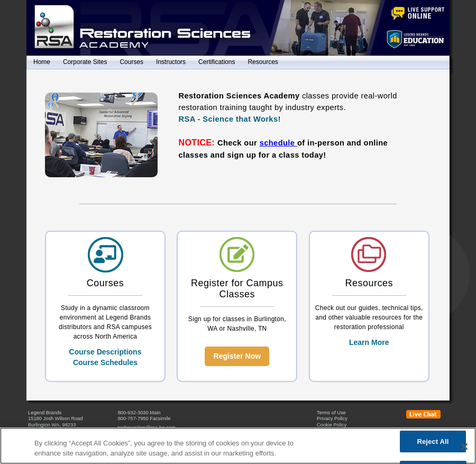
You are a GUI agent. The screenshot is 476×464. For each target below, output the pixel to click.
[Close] (464, 447)
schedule (278, 143)
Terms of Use (331, 413)
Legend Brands (45, 413)
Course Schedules (105, 362)
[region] (238, 446)
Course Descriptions (106, 352)
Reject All (433, 442)
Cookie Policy (332, 425)
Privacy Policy (332, 418)
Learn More (369, 342)
